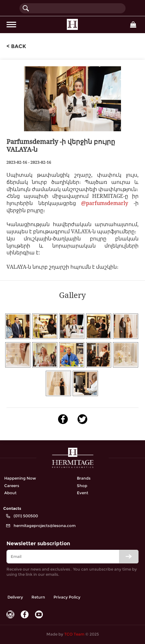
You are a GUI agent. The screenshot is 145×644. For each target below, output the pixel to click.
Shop (82, 486)
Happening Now (20, 478)
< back (16, 46)
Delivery (15, 597)
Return (38, 597)
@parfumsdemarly (105, 203)
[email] (72, 557)
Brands (84, 478)
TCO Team (74, 634)
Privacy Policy (67, 597)
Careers (12, 486)
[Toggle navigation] (11, 25)
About (10, 493)
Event (83, 493)
